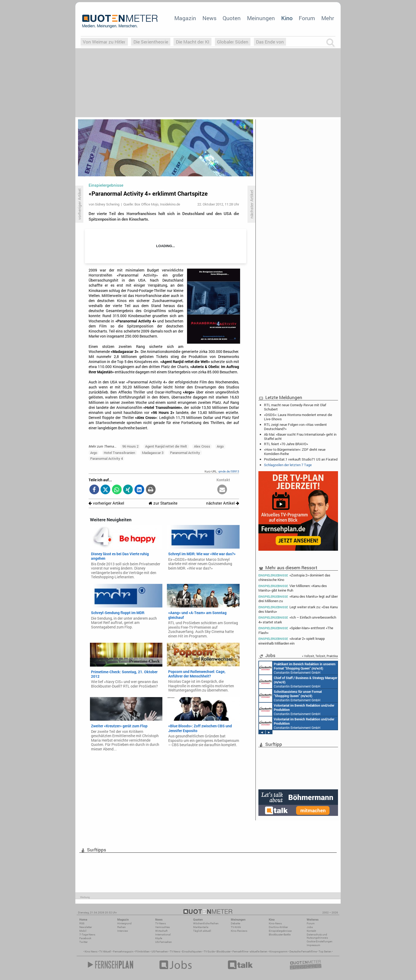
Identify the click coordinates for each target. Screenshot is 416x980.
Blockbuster (224, 951)
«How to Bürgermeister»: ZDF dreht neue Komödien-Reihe (295, 452)
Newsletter (86, 927)
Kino (287, 18)
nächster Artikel (223, 503)
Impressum (313, 945)
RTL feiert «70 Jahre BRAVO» (286, 444)
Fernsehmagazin (123, 951)
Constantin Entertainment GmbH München (297, 668)
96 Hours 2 (130, 446)
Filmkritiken (142, 951)
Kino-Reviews (239, 931)
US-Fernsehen (164, 942)
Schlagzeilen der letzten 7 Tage (288, 465)
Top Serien (325, 951)
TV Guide (209, 951)
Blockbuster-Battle (280, 935)
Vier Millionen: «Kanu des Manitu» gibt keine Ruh (293, 588)
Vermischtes (162, 927)
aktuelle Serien (259, 951)
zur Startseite (163, 503)
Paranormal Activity (185, 453)
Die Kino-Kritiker (278, 927)
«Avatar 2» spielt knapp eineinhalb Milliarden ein (292, 641)
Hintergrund (124, 923)
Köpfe (159, 938)
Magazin (185, 18)
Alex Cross (202, 446)
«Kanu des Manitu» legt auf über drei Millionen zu (298, 599)
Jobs (310, 927)
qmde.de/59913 (229, 471)
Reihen (122, 927)
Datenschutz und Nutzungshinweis (317, 936)
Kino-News (275, 923)
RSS (82, 923)
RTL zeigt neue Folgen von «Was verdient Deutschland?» (295, 427)
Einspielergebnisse (280, 931)
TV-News (161, 923)
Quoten (232, 18)
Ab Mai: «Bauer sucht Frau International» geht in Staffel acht (300, 436)
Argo (220, 446)
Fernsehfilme (240, 951)
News (209, 18)
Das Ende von (270, 42)
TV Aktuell (105, 951)
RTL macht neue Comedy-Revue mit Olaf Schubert (295, 407)
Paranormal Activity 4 (107, 458)
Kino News (91, 951)
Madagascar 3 (153, 453)
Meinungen (261, 18)
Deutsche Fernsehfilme (303, 951)
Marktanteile (201, 927)
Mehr (328, 18)
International (163, 935)
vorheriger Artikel (106, 503)
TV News (175, 951)
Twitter (83, 942)
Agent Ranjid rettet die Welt (166, 446)
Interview (123, 931)
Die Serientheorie (151, 42)
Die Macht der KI (193, 42)
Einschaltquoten (192, 951)
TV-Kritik (236, 927)
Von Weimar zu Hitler (104, 42)
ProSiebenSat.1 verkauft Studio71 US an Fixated (301, 459)
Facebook (85, 938)
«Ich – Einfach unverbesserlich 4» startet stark (297, 620)
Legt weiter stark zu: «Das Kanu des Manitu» (298, 609)
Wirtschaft (161, 931)
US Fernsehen (160, 951)
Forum (307, 18)
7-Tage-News (87, 935)
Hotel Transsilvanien (119, 453)
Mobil (83, 931)
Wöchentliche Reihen (206, 923)
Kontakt (311, 931)
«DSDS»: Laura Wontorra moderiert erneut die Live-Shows (298, 417)
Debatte (235, 923)
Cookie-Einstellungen (320, 941)
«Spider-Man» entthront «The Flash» (296, 630)
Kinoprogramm (278, 951)
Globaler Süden (233, 42)
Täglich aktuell (202, 931)
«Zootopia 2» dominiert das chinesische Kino (294, 577)
